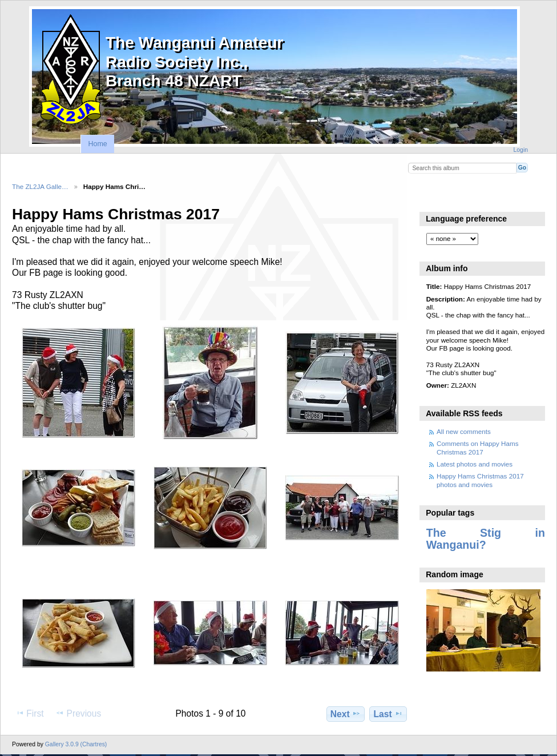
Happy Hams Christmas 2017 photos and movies (480, 480)
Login (521, 150)
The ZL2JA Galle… (40, 186)
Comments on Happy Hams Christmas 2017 (478, 447)
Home (97, 144)
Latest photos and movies (475, 464)
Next (346, 714)
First (29, 713)
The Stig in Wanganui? (486, 539)
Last (388, 714)
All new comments (464, 431)
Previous (78, 713)
